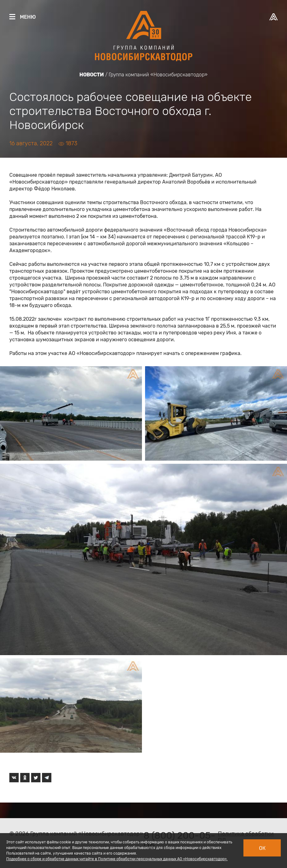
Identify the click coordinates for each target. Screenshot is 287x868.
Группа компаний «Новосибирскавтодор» (158, 75)
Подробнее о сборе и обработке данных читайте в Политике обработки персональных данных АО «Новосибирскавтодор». (117, 859)
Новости (92, 75)
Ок (262, 848)
